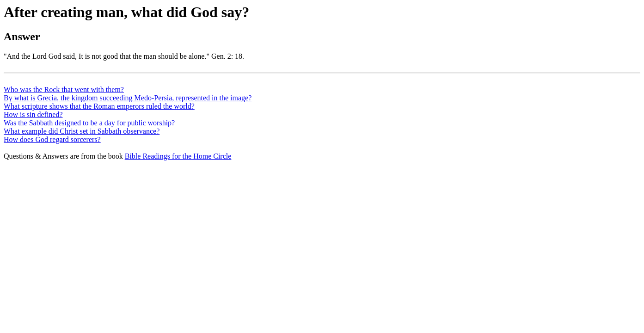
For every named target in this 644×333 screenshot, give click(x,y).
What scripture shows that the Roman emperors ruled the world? (99, 106)
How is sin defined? (33, 114)
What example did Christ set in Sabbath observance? (82, 131)
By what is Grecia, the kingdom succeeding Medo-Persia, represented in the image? (128, 98)
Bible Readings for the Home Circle (178, 156)
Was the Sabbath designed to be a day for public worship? (89, 123)
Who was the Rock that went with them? (64, 89)
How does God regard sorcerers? (52, 139)
